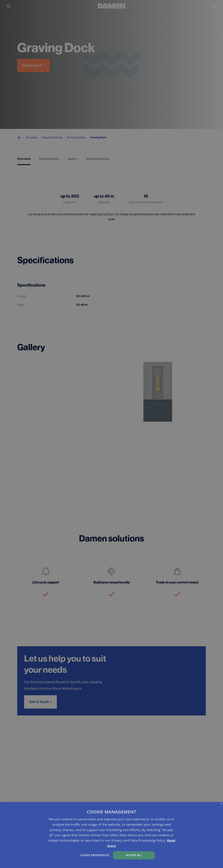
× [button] (221, 804)
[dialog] (111, 835)
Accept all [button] (134, 855)
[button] (76, 855)
